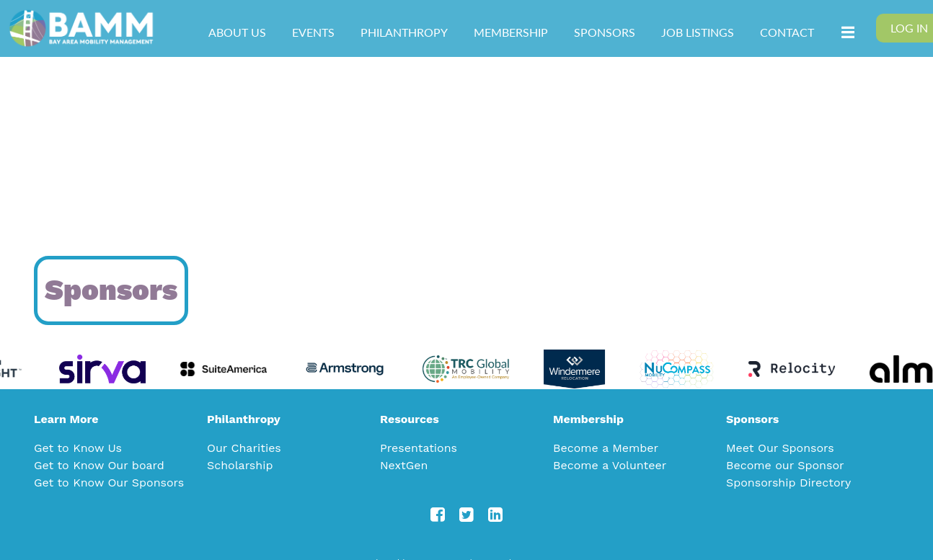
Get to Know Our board (99, 465)
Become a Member (606, 448)
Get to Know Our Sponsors (109, 483)
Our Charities (244, 448)
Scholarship (240, 465)
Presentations (419, 448)
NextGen (404, 465)
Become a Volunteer (610, 465)
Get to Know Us (78, 448)
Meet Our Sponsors (780, 448)
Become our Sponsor (785, 465)
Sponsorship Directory (788, 483)
